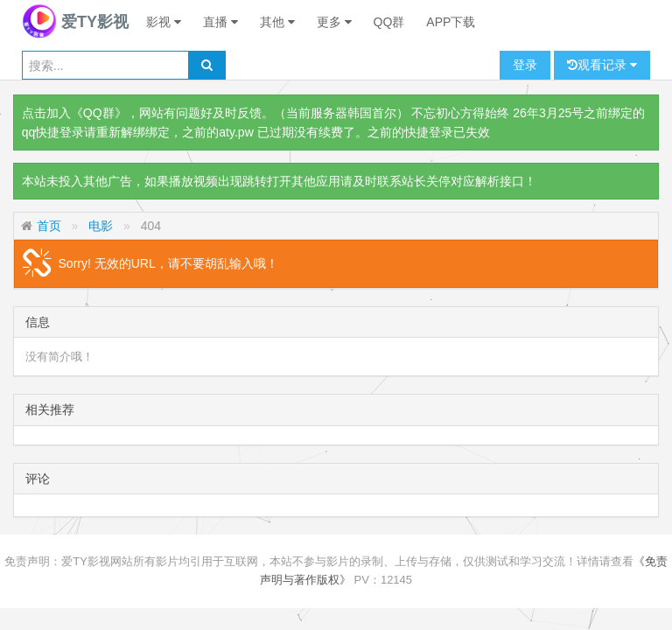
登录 (525, 65)
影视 (164, 22)
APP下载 (451, 22)
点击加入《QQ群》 (74, 113)
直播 (220, 22)
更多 (334, 22)
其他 (277, 22)
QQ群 (389, 22)
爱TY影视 (75, 22)
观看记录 (602, 65)
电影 (101, 226)
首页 (49, 226)
